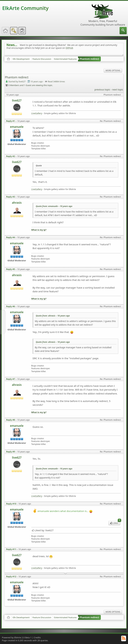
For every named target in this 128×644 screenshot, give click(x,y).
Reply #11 (11, 549)
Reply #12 (11, 576)
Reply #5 (11, 269)
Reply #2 (11, 156)
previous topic (102, 89)
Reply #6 (11, 306)
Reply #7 (11, 379)
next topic (118, 89)
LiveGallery (37, 113)
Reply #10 (11, 504)
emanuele (17, 127)
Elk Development (21, 59)
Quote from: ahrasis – (53, 316)
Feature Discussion (42, 59)
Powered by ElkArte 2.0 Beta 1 (17, 637)
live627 (17, 100)
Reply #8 (11, 420)
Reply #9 (11, 452)
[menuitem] (123, 31)
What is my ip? (39, 230)
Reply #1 (11, 121)
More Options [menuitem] (113, 70)
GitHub (69, 48)
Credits (37, 637)
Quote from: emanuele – (54, 206)
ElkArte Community (25, 8)
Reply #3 (11, 197)
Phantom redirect (89, 59)
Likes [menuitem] (115, 523)
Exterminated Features (66, 59)
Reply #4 (11, 237)
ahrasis (17, 203)
